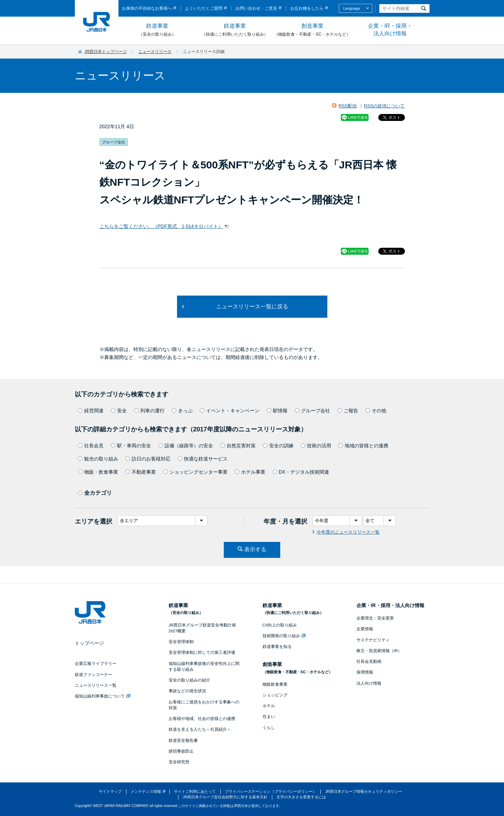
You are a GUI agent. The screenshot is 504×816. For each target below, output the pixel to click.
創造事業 (312, 30)
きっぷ (182, 411)
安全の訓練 (278, 446)
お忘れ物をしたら (307, 8)
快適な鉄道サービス (203, 459)
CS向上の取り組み (280, 625)
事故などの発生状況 (187, 691)
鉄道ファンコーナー (94, 675)
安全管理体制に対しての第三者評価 (202, 652)
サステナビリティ (373, 640)
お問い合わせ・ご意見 (256, 8)
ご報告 (348, 411)
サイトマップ (110, 791)
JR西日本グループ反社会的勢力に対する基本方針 (225, 797)
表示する (255, 549)
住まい (269, 717)
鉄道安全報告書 (183, 740)
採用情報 (365, 672)
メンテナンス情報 (146, 791)
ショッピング (275, 695)
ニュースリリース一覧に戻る (252, 306)
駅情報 (277, 411)
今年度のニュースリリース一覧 (348, 532)
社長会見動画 (369, 661)
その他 (376, 411)
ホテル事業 (250, 472)
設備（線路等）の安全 (186, 446)
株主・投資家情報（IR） (379, 651)
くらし (269, 728)
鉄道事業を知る (277, 647)
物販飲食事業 (275, 684)
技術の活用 (316, 446)
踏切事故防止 (181, 751)
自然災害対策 (238, 446)
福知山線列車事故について (103, 696)
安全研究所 (179, 762)
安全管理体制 (181, 642)
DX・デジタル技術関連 (301, 472)
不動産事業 (141, 472)
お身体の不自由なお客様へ (147, 8)
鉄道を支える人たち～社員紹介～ (200, 729)
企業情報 (365, 629)
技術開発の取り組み (284, 636)
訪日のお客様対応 (148, 459)
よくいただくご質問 (204, 8)
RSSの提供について (384, 106)
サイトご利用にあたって (195, 791)
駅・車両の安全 (131, 446)
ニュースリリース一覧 (96, 685)
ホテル (269, 706)
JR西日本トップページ (106, 52)
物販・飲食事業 (98, 472)
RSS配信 (348, 106)
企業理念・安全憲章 (375, 618)
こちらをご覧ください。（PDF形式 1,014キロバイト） (161, 226)
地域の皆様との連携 (363, 446)
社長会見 (91, 446)
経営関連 (91, 411)
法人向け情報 (369, 683)
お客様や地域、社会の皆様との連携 (202, 719)
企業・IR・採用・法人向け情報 (390, 30)
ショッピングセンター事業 (195, 472)
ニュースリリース (155, 52)
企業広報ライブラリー (96, 664)
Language (352, 8)
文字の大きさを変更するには (301, 797)
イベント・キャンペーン (230, 411)
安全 (119, 411)
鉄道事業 (157, 30)
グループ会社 (312, 411)
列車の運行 (149, 411)
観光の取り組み (98, 459)
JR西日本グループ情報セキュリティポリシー (364, 791)
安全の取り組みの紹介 (189, 680)
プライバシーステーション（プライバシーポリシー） (271, 791)
